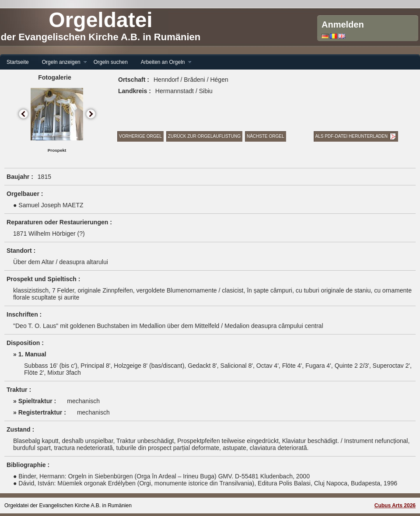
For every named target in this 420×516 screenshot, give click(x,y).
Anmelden (343, 24)
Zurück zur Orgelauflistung (204, 136)
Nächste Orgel (266, 136)
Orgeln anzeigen (61, 62)
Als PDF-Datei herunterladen (352, 136)
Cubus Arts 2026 (395, 506)
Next (91, 114)
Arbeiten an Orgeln (163, 62)
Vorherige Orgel (140, 136)
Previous (24, 114)
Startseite (18, 62)
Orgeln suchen (111, 62)
